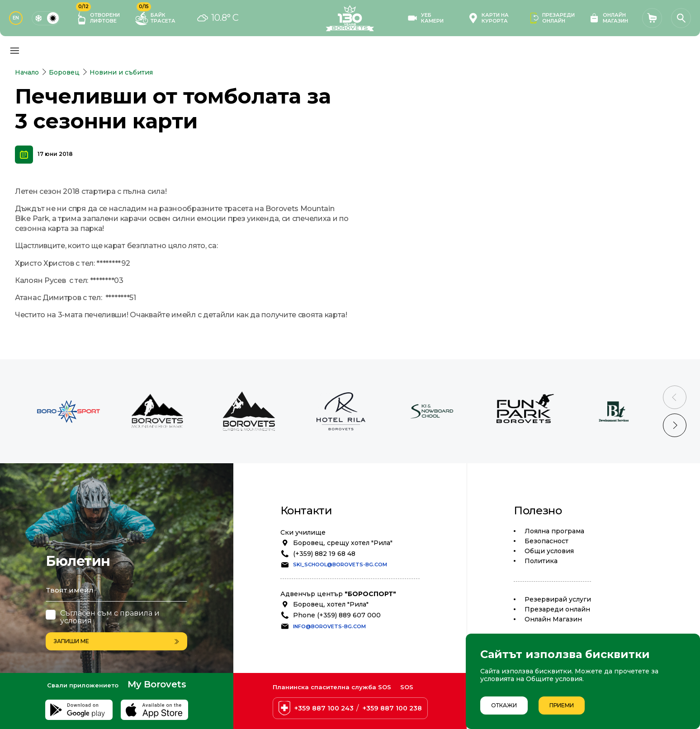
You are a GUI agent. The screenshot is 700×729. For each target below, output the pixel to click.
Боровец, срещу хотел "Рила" (343, 543)
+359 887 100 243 (324, 708)
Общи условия (549, 551)
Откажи (504, 705)
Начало (27, 72)
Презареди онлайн (557, 609)
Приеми (562, 705)
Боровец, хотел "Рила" (331, 604)
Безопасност (546, 541)
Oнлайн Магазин (553, 619)
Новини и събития (121, 72)
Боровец (64, 72)
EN (16, 18)
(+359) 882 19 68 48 (324, 554)
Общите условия (554, 679)
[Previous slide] (675, 397)
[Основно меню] (14, 51)
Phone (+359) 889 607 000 (337, 615)
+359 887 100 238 (392, 708)
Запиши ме (116, 641)
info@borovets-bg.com (329, 626)
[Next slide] (675, 425)
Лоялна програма (554, 531)
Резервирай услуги (558, 599)
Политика (541, 561)
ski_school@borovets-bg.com (340, 564)
